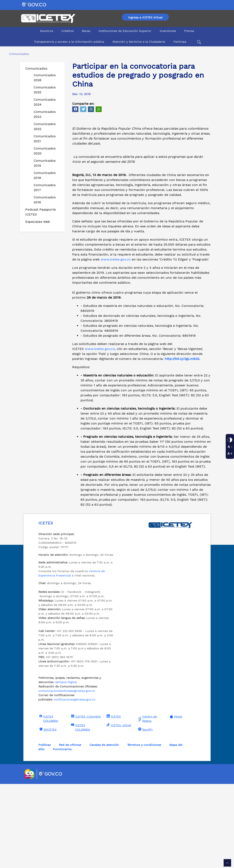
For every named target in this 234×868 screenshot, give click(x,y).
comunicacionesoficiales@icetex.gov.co (67, 775)
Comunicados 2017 (45, 187)
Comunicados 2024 (45, 102)
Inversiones (168, 31)
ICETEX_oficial (118, 809)
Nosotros (47, 31)
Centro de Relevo (147, 803)
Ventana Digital (66, 766)
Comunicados (36, 68)
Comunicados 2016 (45, 200)
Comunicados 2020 (45, 151)
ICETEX (113, 800)
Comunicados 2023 (45, 114)
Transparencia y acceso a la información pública (69, 42)
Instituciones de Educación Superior (125, 31)
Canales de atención (104, 829)
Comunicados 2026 (45, 78)
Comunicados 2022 (45, 126)
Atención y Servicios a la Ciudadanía (139, 42)
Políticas (44, 829)
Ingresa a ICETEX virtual (145, 17)
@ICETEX (47, 813)
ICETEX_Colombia (85, 800)
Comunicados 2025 (45, 90)
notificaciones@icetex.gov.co (75, 784)
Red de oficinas (70, 829)
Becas (86, 31)
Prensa (189, 31)
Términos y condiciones (144, 829)
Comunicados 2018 (45, 175)
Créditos (68, 31)
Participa (180, 42)
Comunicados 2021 (45, 139)
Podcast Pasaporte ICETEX (41, 212)
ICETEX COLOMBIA (48, 802)
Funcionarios (62, 833)
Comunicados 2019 (45, 163)
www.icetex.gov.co (115, 343)
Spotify (145, 813)
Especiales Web (38, 222)
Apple (175, 801)
